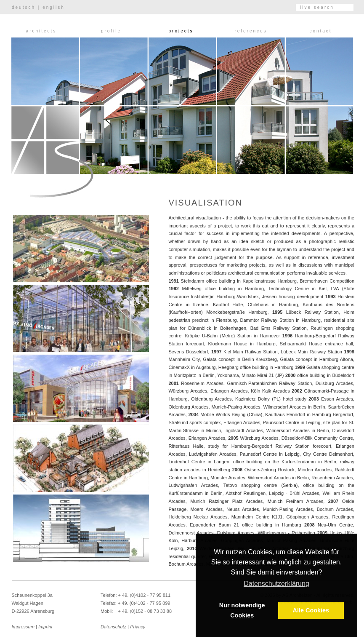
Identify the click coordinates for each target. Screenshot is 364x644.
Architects (41, 31)
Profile (111, 31)
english (54, 7)
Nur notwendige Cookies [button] (242, 610)
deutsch (24, 7)
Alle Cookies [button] (311, 610)
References (251, 31)
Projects (181, 31)
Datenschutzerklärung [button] (276, 584)
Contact (320, 31)
